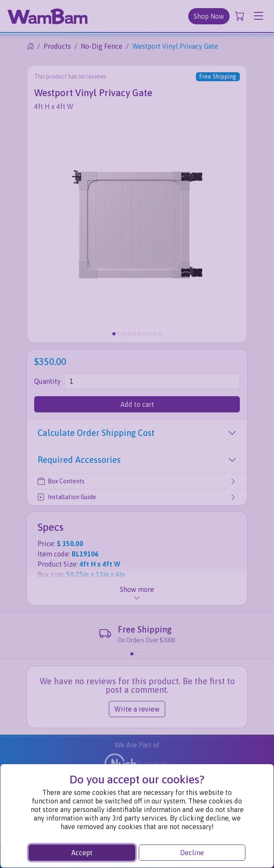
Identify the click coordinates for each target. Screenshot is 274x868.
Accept (82, 853)
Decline (192, 853)
